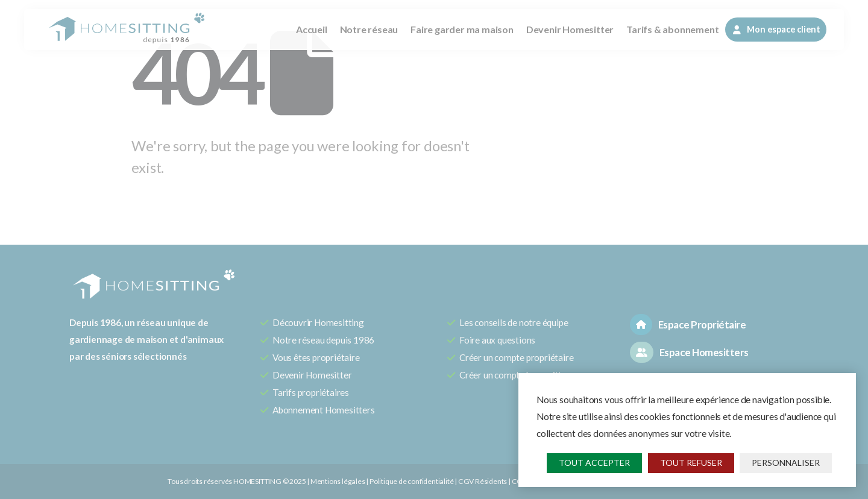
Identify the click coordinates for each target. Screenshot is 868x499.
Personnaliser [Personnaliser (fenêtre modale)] (786, 463)
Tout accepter (594, 463)
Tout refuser (691, 463)
